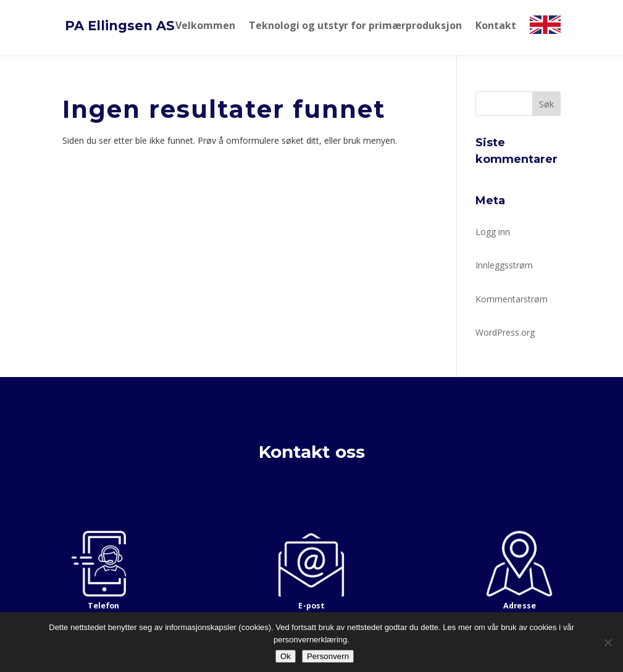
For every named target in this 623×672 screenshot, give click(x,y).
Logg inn (493, 232)
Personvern (328, 656)
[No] (608, 642)
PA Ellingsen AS (120, 26)
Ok (286, 656)
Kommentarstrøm (512, 299)
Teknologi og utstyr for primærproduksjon (355, 26)
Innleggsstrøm (504, 265)
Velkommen (205, 26)
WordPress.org (505, 332)
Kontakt (496, 26)
